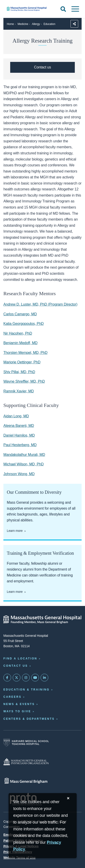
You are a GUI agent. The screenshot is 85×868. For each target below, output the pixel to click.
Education (49, 24)
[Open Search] (63, 9)
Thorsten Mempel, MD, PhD (25, 353)
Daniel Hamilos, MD (19, 435)
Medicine (23, 24)
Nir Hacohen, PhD (18, 333)
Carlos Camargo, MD (20, 314)
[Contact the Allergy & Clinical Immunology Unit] (42, 67)
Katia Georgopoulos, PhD (24, 324)
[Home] (28, 9)
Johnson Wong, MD (19, 474)
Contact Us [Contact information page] (16, 666)
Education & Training (27, 690)
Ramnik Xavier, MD (19, 391)
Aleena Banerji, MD (19, 426)
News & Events (19, 704)
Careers (12, 697)
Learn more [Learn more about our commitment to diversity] (15, 531)
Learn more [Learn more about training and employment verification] (15, 592)
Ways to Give (17, 711)
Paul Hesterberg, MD (20, 445)
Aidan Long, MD (16, 416)
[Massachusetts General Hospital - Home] (42, 620)
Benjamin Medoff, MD (21, 343)
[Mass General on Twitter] (17, 678)
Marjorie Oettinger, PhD (22, 362)
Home (10, 24)
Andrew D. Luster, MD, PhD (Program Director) (40, 304)
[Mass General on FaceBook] (7, 678)
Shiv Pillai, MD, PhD (19, 372)
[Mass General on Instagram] (26, 678)
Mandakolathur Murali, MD (24, 455)
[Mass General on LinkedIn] (44, 678)
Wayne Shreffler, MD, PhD (24, 381)
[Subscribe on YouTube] (35, 678)
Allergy (36, 24)
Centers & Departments (29, 719)
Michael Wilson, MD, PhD (24, 464)
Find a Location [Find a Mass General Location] (20, 659)
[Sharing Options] (74, 24)
